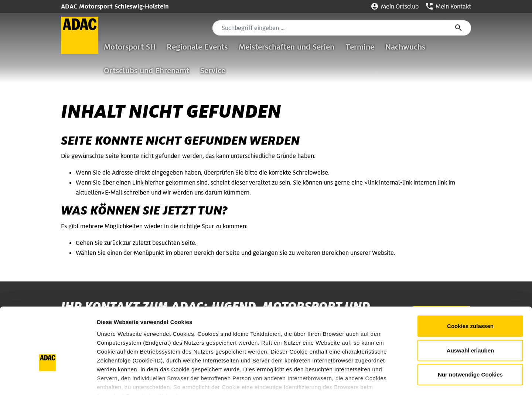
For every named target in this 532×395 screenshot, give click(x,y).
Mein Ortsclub (395, 6)
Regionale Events (197, 47)
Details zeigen (393, 380)
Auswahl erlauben (470, 306)
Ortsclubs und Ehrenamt (146, 71)
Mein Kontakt (449, 6)
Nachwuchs (405, 47)
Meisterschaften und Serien (287, 47)
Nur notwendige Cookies (470, 330)
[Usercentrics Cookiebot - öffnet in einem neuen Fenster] (48, 381)
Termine (360, 47)
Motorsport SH (130, 47)
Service (213, 71)
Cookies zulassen (470, 282)
